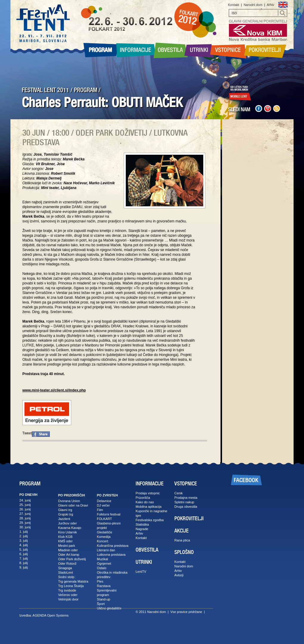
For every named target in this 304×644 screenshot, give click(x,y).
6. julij (24, 554)
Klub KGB (65, 537)
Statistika (142, 524)
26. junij (25, 509)
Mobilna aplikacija (149, 507)
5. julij (24, 549)
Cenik (179, 493)
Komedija (104, 537)
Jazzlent (64, 519)
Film (100, 510)
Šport (101, 604)
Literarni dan (106, 550)
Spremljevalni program (107, 593)
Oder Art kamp (69, 555)
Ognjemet (104, 563)
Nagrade (142, 529)
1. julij (24, 532)
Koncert (103, 541)
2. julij (24, 536)
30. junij (25, 527)
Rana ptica (182, 540)
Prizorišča (143, 498)
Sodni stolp (66, 577)
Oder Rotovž (67, 563)
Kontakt (234, 5)
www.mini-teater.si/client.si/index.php (54, 390)
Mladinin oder (68, 550)
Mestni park (67, 546)
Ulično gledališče (109, 608)
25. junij (25, 505)
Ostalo (102, 568)
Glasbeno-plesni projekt (109, 525)
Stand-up (104, 599)
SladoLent (66, 572)
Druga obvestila (186, 507)
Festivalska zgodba (150, 520)
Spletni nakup (184, 502)
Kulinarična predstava (113, 546)
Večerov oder (68, 595)
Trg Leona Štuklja (71, 586)
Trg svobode (67, 590)
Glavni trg (65, 510)
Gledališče (104, 532)
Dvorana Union (69, 501)
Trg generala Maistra (73, 581)
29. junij (25, 523)
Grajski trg (66, 514)
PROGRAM (86, 90)
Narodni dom (253, 5)
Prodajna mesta (186, 498)
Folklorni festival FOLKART (109, 517)
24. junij (25, 500)
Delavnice (104, 501)
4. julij (24, 545)
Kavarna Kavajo (70, 528)
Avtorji (179, 575)
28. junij (25, 518)
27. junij (25, 514)
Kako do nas (145, 502)
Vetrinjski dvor (68, 599)
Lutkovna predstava (111, 555)
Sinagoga (65, 568)
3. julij (24, 541)
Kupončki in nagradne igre (151, 513)
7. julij (24, 558)
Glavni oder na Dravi (73, 505)
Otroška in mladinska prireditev (112, 575)
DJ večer (103, 505)
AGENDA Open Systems (51, 615)
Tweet (27, 433)
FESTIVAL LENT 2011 (45, 90)
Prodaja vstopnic (148, 493)
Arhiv (270, 5)
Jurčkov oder (68, 523)
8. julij (24, 563)
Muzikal (102, 559)
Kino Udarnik (68, 532)
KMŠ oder (65, 541)
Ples (100, 581)
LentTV (141, 572)
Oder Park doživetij (72, 559)
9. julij (24, 567)
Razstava (104, 586)
